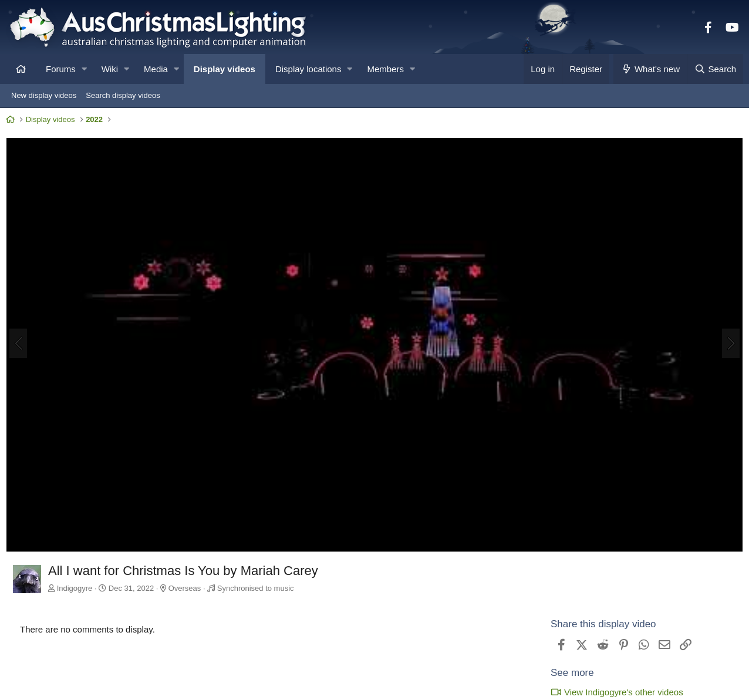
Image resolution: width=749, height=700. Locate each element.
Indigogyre (78, 588)
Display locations (308, 69)
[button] (84, 69)
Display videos (225, 69)
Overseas (188, 588)
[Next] (728, 345)
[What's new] (650, 69)
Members (385, 69)
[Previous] (21, 345)
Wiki (110, 69)
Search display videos (123, 95)
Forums (61, 69)
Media (156, 69)
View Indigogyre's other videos (614, 691)
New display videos (44, 95)
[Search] (715, 69)
